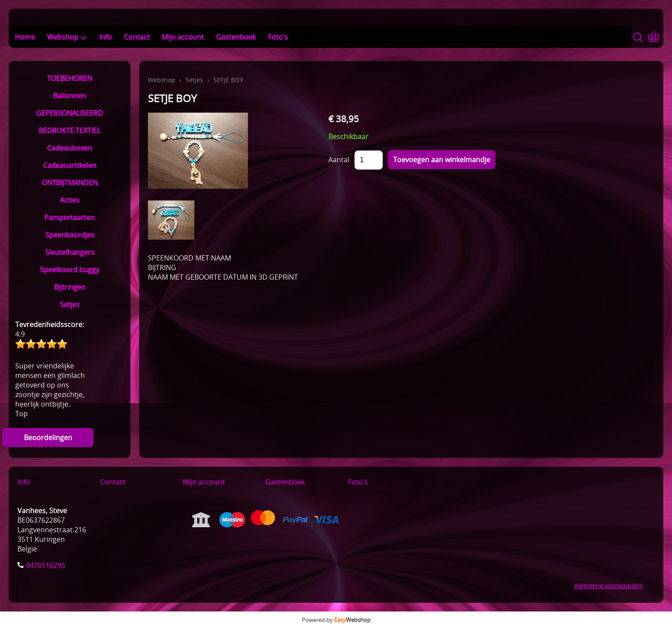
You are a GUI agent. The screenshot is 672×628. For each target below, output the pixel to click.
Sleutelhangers (70, 252)
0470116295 (46, 565)
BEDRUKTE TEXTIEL (70, 130)
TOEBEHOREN (70, 78)
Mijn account (183, 37)
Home (25, 37)
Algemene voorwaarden (609, 586)
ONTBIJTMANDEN (70, 183)
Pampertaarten (70, 217)
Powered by (336, 620)
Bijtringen (70, 287)
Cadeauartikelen (70, 165)
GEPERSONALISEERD (70, 113)
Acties (70, 200)
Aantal (339, 160)
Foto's (278, 37)
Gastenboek (236, 37)
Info (105, 37)
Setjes (70, 304)
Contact (137, 37)
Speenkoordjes (70, 235)
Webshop (67, 37)
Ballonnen (70, 96)
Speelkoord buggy (70, 270)
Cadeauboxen (70, 148)
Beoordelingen (48, 438)
